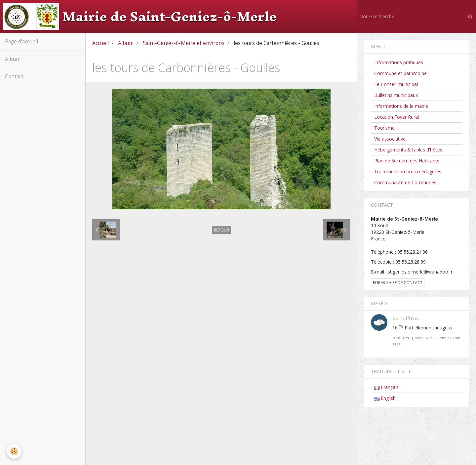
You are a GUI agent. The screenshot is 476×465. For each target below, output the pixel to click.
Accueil (100, 43)
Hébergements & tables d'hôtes (408, 150)
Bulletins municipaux (396, 95)
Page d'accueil (21, 42)
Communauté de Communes (405, 182)
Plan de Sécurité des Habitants (407, 161)
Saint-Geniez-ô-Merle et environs (184, 43)
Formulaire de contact (398, 282)
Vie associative (390, 139)
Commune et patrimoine (400, 73)
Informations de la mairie (401, 106)
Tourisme (384, 128)
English (385, 398)
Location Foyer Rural (397, 117)
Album (13, 59)
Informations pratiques (399, 62)
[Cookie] (14, 451)
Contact (14, 77)
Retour (221, 230)
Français (386, 387)
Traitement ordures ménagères (408, 171)
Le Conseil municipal (396, 84)
